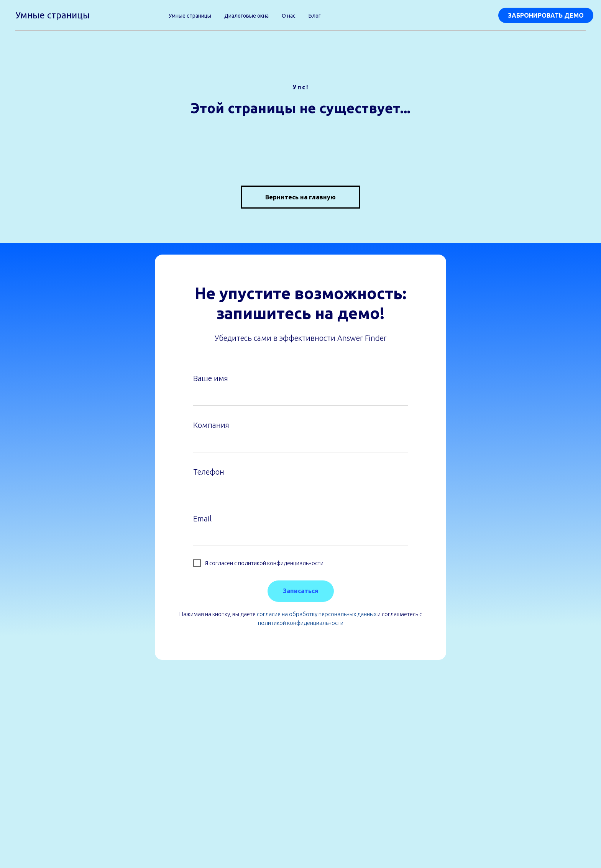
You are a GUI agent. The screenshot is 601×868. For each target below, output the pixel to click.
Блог (315, 16)
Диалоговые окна (246, 16)
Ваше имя (211, 378)
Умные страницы (190, 16)
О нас (289, 16)
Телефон (209, 472)
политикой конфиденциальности (301, 623)
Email (202, 519)
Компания (211, 425)
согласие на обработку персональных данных (317, 614)
